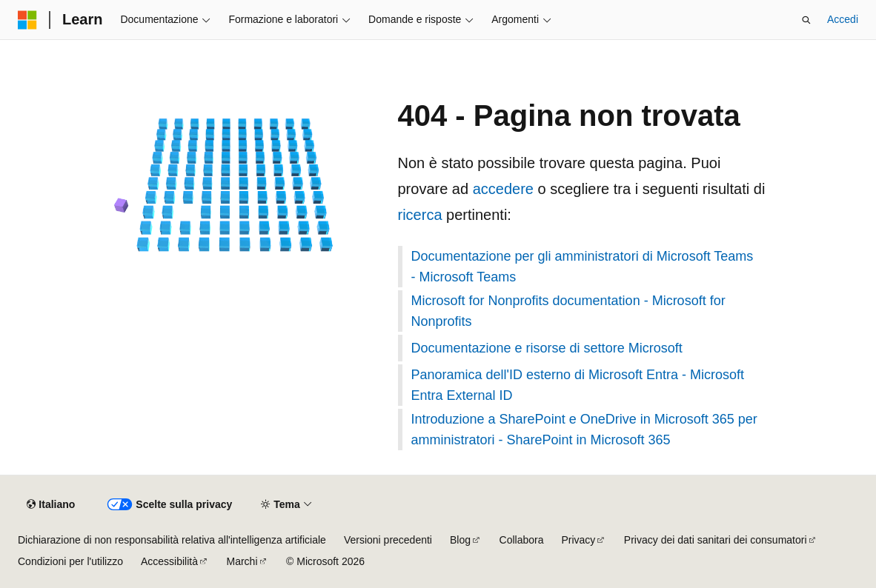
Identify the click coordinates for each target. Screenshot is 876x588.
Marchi (242, 561)
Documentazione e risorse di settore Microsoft (547, 348)
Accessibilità (169, 561)
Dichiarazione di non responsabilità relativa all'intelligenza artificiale (172, 540)
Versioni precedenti (388, 540)
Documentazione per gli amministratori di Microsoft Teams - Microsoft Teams (583, 267)
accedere (503, 189)
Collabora (522, 540)
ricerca (420, 215)
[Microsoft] (27, 20)
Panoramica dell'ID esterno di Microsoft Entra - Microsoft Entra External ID (578, 385)
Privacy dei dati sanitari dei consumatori (716, 540)
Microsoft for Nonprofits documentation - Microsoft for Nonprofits (568, 311)
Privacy (578, 540)
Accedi (843, 19)
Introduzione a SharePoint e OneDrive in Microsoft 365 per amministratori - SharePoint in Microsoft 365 (584, 430)
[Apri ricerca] (806, 20)
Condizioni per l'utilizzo (70, 561)
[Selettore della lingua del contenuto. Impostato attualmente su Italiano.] (51, 505)
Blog (460, 540)
